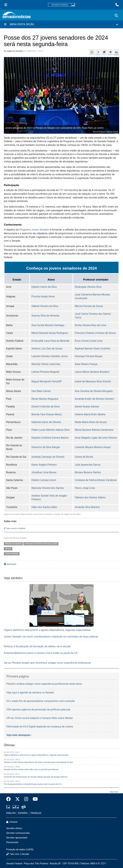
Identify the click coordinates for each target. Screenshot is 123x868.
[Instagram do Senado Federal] (26, 799)
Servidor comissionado (18, 833)
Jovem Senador (12, 554)
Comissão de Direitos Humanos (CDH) (41, 544)
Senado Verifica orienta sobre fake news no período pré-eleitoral (31, 770)
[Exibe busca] (116, 16)
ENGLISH (11, 813)
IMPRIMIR (10, 564)
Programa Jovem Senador (34, 230)
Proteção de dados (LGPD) (20, 850)
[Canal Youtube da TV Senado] (34, 799)
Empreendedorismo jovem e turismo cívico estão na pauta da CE (41, 653)
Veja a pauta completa (16, 528)
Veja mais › (114, 792)
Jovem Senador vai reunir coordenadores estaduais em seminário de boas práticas (51, 637)
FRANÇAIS (36, 813)
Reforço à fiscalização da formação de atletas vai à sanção (37, 646)
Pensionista (12, 842)
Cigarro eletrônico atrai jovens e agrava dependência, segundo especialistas (47, 630)
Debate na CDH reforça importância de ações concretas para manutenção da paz (38, 762)
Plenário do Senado (13, 544)
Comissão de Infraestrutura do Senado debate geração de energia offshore (36, 777)
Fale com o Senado (18, 854)
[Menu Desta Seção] (61, 24)
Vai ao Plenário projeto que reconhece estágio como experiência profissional (47, 663)
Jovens (8, 549)
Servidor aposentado (17, 838)
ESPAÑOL (23, 813)
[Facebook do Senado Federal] (10, 799)
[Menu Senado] (6, 5)
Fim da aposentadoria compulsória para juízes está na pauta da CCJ (33, 784)
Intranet (12, 822)
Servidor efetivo (14, 828)
